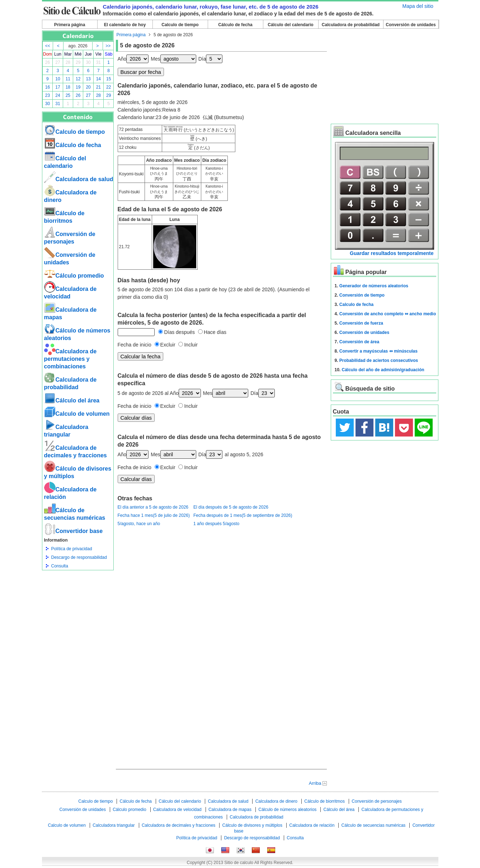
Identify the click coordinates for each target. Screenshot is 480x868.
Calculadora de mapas (230, 810)
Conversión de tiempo (362, 295)
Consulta (60, 566)
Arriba (315, 783)
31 (98, 62)
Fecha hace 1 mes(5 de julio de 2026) (154, 515)
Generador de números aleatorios (374, 286)
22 (109, 87)
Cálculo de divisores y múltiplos (252, 825)
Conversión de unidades (411, 25)
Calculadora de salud (79, 179)
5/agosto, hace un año (139, 524)
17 (58, 87)
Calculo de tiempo (180, 25)
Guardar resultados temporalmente (392, 253)
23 (48, 95)
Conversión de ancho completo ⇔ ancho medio (388, 314)
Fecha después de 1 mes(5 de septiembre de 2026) (243, 515)
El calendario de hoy (125, 25)
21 (98, 87)
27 (58, 62)
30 (88, 62)
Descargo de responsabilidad (79, 557)
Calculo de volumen (77, 414)
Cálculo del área (72, 400)
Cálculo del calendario (290, 25)
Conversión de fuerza (361, 323)
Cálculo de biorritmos (324, 801)
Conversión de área (359, 342)
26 (48, 62)
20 (88, 87)
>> (108, 46)
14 (98, 79)
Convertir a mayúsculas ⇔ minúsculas (378, 351)
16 (48, 87)
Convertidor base (74, 531)
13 (88, 79)
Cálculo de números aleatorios (287, 810)
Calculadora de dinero (276, 801)
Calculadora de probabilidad (351, 25)
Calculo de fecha (356, 305)
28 (68, 62)
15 (109, 79)
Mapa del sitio (418, 6)
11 (68, 79)
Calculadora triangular (114, 825)
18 (68, 87)
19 (78, 87)
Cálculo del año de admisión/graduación (383, 370)
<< (48, 46)
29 (78, 62)
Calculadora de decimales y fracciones (178, 825)
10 (58, 79)
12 (78, 79)
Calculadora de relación (312, 825)
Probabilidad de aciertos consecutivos (379, 360)
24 (58, 95)
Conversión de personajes (377, 801)
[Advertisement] (78, 610)
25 (68, 95)
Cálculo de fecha (235, 25)
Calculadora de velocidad (177, 810)
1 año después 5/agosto (216, 524)
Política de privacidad (72, 549)
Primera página (70, 25)
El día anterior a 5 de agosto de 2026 (153, 507)
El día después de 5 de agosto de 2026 (231, 507)
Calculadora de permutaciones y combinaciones (70, 359)
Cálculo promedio (74, 276)
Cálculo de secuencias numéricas (374, 825)
